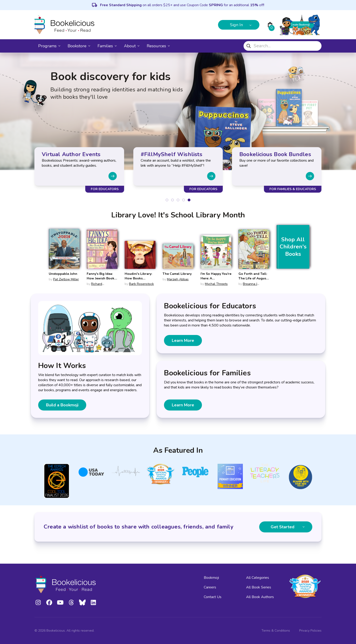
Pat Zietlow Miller (66, 279)
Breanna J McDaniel (248, 286)
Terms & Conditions (276, 631)
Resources (158, 46)
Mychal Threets (216, 284)
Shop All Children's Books (293, 247)
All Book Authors (260, 597)
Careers (210, 587)
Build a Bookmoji (62, 405)
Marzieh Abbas (178, 279)
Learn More (183, 340)
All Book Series (259, 587)
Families (107, 46)
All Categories (258, 578)
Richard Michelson (94, 286)
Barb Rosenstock (141, 284)
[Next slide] (112, 176)
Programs (49, 46)
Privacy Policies (310, 631)
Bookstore (79, 46)
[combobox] (283, 46)
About (132, 46)
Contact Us (213, 597)
